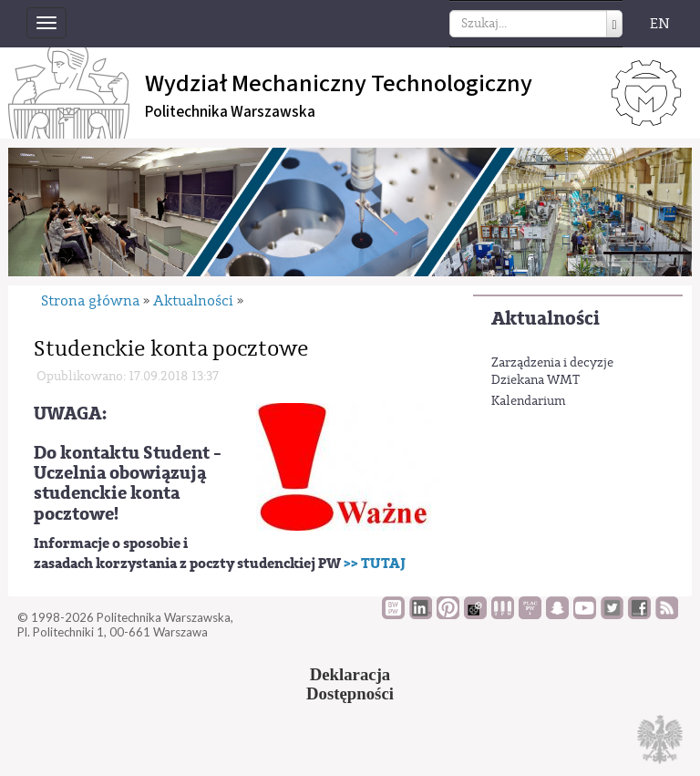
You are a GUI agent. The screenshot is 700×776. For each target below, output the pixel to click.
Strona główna (90, 301)
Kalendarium (529, 401)
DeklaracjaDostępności (350, 684)
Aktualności (546, 319)
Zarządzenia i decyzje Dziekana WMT (552, 372)
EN (660, 24)
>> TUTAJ (375, 564)
